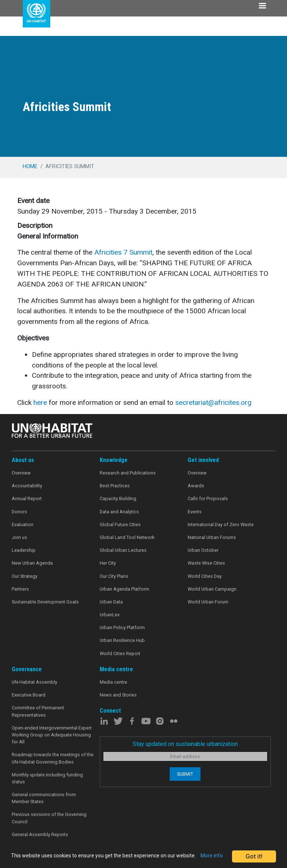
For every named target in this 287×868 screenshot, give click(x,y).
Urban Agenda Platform (124, 589)
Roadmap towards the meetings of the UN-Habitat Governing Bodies (53, 758)
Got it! (254, 853)
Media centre (113, 682)
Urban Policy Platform (122, 627)
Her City (108, 563)
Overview (21, 473)
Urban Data (111, 602)
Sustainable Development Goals (45, 602)
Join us (19, 537)
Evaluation (23, 525)
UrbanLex (110, 615)
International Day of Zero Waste (221, 525)
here (40, 402)
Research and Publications (128, 473)
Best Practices (115, 486)
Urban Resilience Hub (122, 640)
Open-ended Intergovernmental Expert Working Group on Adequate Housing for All (52, 735)
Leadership (24, 550)
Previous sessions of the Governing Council (49, 818)
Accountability (27, 486)
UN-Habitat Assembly (34, 682)
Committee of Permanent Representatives (38, 711)
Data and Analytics (119, 512)
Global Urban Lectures (123, 550)
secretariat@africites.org (213, 402)
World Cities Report (120, 653)
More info (53, 859)
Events (195, 512)
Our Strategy (25, 576)
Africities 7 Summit (123, 252)
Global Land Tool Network (127, 537)
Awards (196, 486)
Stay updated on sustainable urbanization (185, 744)
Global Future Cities (120, 525)
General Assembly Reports (40, 834)
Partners (20, 589)
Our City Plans (114, 576)
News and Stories (118, 695)
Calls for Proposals (208, 498)
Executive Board (29, 695)
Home (30, 166)
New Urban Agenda (32, 563)
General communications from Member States (44, 798)
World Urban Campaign (212, 589)
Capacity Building (118, 498)
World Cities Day (205, 576)
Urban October (203, 550)
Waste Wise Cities (206, 563)
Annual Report (27, 498)
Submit (185, 774)
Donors (19, 512)
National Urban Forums (212, 537)
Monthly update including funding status (47, 778)
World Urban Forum (208, 602)
